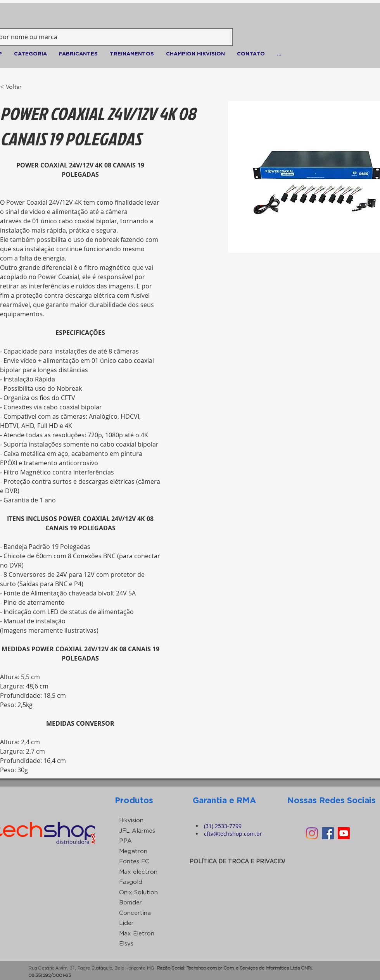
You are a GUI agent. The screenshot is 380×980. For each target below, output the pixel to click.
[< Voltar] (15, 87)
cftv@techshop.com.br (233, 834)
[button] (30, 53)
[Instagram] (312, 833)
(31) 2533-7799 (223, 826)
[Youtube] (344, 833)
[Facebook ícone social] (328, 833)
